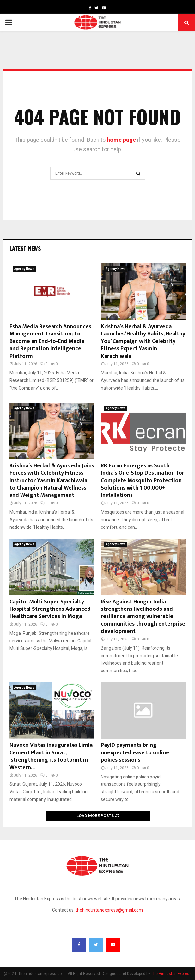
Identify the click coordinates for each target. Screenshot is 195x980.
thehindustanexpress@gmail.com (109, 910)
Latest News (25, 248)
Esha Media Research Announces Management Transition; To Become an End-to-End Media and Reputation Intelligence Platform (50, 341)
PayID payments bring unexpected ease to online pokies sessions (135, 753)
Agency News (24, 269)
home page (121, 140)
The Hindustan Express (171, 974)
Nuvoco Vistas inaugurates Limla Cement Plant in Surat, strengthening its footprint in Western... (51, 756)
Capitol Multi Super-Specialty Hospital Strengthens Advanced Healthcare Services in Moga (50, 609)
